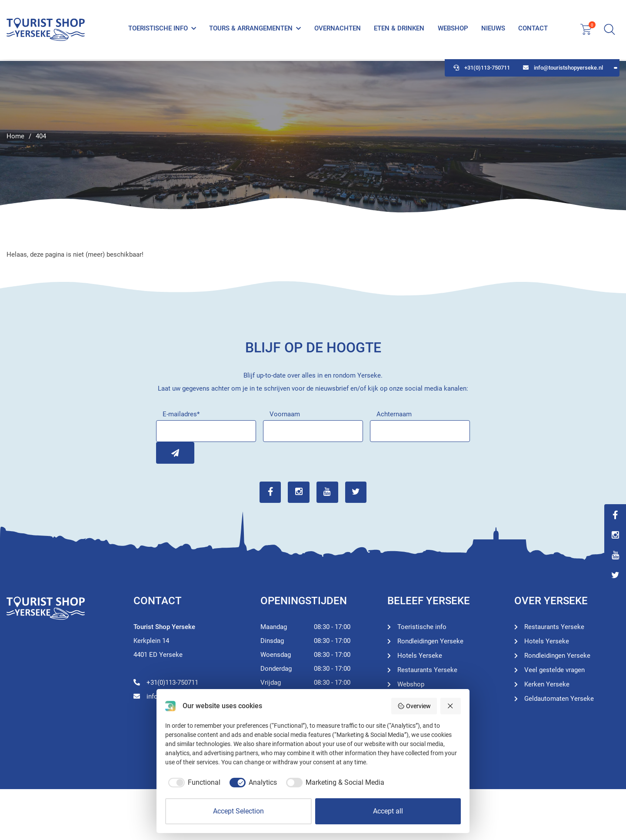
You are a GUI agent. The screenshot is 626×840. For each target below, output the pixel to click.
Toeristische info (158, 30)
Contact (533, 30)
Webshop (453, 30)
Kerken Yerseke (547, 684)
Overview (414, 706)
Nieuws (493, 30)
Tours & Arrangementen (251, 30)
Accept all (388, 811)
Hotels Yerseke (420, 656)
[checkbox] (193, 783)
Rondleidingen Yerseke (430, 641)
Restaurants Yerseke (427, 670)
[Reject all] (451, 706)
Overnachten (338, 30)
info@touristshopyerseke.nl (563, 70)
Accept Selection (238, 811)
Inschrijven (167, 453)
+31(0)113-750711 (482, 70)
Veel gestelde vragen (554, 670)
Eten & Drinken (399, 30)
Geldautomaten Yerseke (559, 699)
